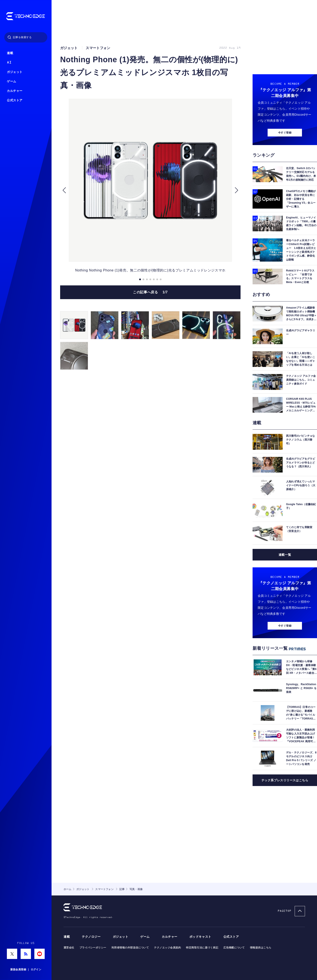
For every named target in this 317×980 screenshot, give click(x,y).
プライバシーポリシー (93, 948)
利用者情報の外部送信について (130, 948)
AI (9, 63)
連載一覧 (285, 555)
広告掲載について (234, 948)
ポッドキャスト (200, 937)
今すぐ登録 (285, 133)
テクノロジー (91, 937)
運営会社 (69, 948)
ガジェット (15, 72)
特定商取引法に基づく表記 (202, 948)
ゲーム (12, 81)
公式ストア (15, 100)
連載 (10, 53)
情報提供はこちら (261, 948)
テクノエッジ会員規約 (167, 948)
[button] (64, 190)
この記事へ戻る (150, 292)
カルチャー (15, 91)
